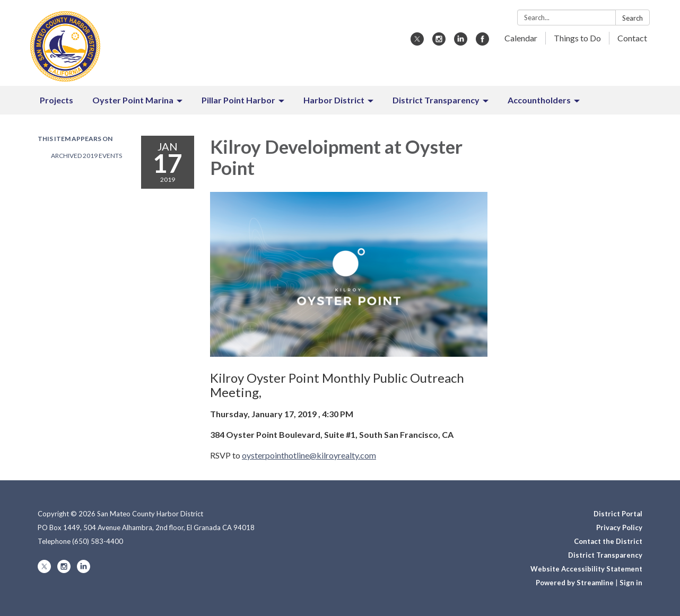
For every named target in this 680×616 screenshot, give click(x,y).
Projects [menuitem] (56, 100)
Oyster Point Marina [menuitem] (133, 100)
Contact (632, 38)
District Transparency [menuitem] (436, 100)
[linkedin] (461, 42)
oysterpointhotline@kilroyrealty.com (309, 455)
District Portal (618, 514)
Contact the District (608, 541)
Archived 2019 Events (86, 156)
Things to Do (577, 38)
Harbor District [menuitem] (334, 100)
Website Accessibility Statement (586, 569)
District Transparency (605, 555)
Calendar (521, 38)
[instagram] (439, 42)
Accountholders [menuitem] (539, 100)
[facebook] (482, 42)
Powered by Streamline (575, 583)
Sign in (631, 583)
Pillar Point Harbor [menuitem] (238, 100)
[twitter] (417, 42)
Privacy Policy (619, 527)
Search (633, 18)
